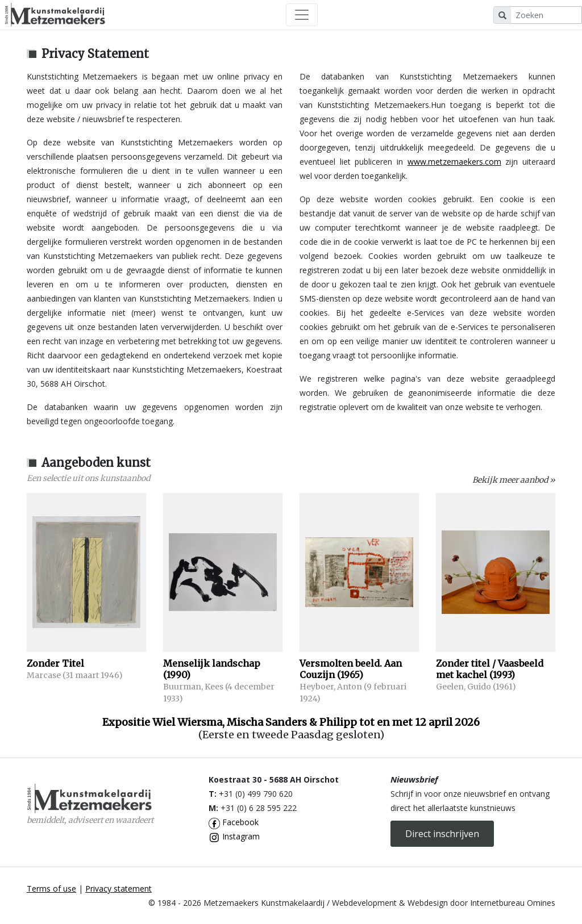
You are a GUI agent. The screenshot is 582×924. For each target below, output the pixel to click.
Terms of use (51, 889)
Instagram (234, 836)
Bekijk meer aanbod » (514, 480)
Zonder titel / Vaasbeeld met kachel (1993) (490, 669)
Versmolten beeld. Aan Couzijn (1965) (351, 669)
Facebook (234, 822)
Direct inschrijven (442, 834)
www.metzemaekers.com (454, 162)
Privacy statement (119, 889)
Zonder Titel (55, 663)
